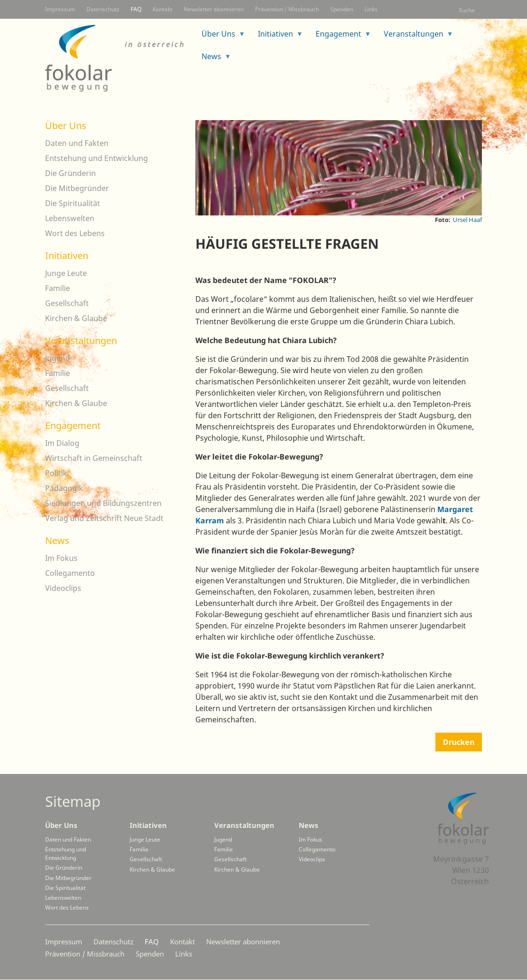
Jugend (58, 358)
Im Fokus (61, 558)
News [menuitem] (213, 59)
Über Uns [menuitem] (220, 37)
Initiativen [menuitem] (277, 37)
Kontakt (163, 9)
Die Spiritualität (73, 203)
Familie (58, 288)
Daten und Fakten (77, 143)
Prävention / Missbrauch (287, 9)
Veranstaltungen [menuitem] (415, 37)
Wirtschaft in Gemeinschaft (94, 458)
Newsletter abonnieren (214, 9)
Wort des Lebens (75, 233)
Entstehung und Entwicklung (97, 158)
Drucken (459, 742)
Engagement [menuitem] (340, 37)
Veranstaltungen (81, 341)
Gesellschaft (67, 303)
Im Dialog (62, 443)
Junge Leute (66, 273)
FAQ (136, 9)
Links (371, 9)
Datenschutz (103, 9)
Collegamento (70, 573)
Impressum (60, 9)
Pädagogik (64, 488)
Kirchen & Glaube (76, 318)
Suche (467, 10)
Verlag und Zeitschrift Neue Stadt (104, 518)
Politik (56, 473)
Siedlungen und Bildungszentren (103, 503)
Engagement (73, 425)
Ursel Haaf (467, 220)
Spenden (342, 9)
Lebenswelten (70, 218)
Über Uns (66, 126)
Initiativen (67, 256)
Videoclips (63, 588)
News (57, 540)
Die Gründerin (70, 173)
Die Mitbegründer (77, 188)
